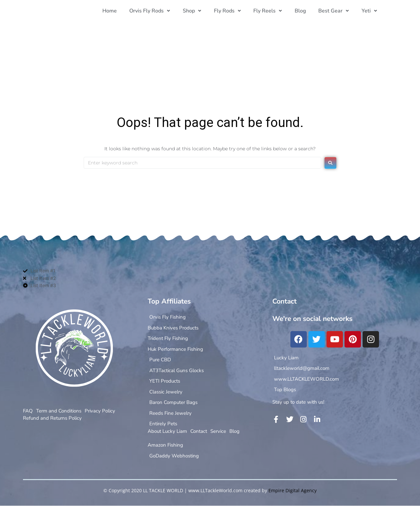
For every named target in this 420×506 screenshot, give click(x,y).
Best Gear (336, 11)
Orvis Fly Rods (157, 11)
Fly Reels (272, 11)
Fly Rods (233, 11)
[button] (157, 11)
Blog (303, 11)
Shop (199, 11)
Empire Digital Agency (293, 490)
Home (118, 11)
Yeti (370, 11)
